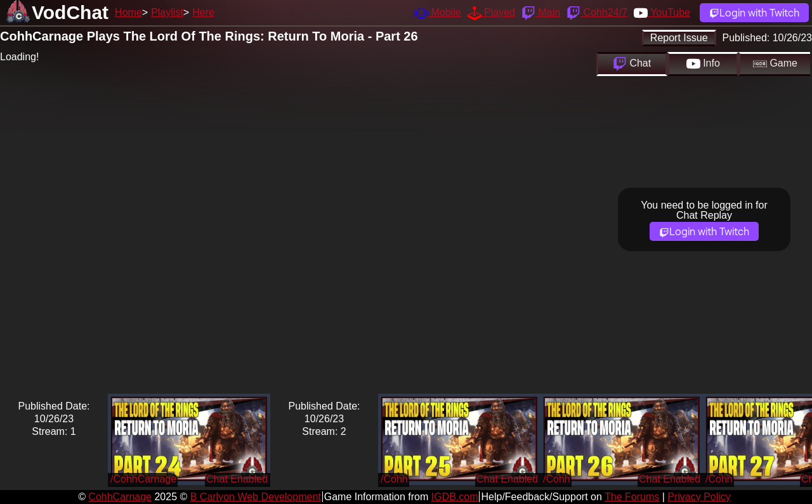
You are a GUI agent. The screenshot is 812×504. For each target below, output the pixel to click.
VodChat (70, 12)
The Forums (632, 497)
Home (128, 12)
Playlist (167, 12)
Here (203, 12)
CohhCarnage (120, 497)
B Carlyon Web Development (256, 497)
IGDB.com (455, 497)
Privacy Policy (699, 497)
